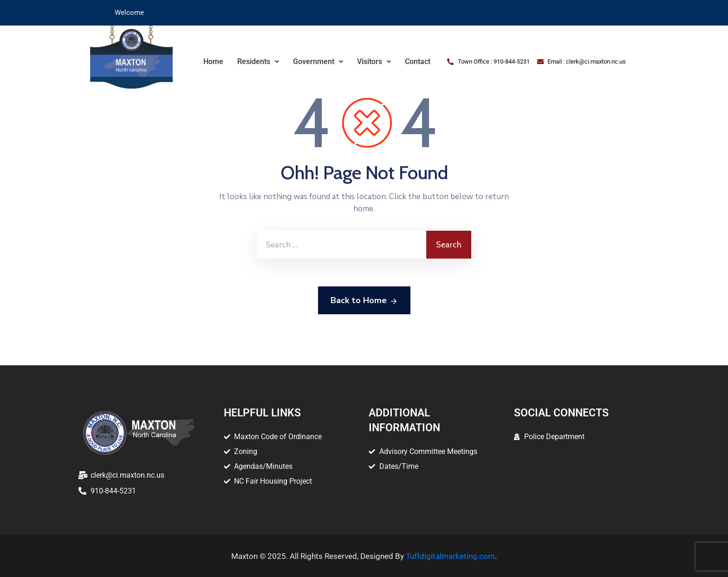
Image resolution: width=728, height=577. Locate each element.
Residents (258, 62)
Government (318, 62)
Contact (418, 62)
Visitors (374, 62)
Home (213, 62)
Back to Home (364, 301)
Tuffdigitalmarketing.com (450, 556)
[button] (258, 62)
